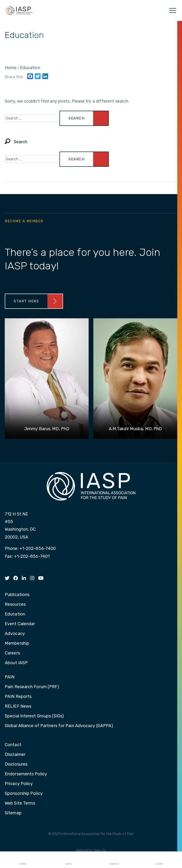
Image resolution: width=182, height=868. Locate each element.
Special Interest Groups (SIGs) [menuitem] (34, 716)
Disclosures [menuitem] (16, 764)
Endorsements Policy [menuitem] (26, 774)
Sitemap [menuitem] (13, 813)
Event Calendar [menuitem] (20, 624)
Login (159, 860)
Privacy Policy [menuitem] (19, 784)
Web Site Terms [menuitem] (20, 803)
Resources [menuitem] (15, 605)
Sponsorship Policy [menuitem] (24, 794)
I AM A (68, 860)
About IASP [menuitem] (16, 663)
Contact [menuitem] (13, 745)
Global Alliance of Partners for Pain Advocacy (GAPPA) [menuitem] (59, 726)
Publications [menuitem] (17, 595)
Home (23, 860)
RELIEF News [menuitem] (18, 706)
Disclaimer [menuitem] (15, 755)
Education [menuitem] (15, 614)
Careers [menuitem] (12, 653)
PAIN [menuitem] (10, 677)
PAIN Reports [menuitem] (18, 697)
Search (114, 860)
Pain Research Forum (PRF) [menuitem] (32, 687)
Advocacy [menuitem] (15, 634)
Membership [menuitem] (17, 644)
